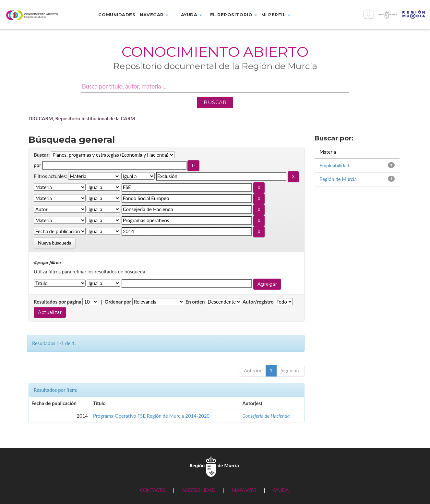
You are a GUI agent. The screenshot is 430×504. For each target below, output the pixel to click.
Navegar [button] (154, 15)
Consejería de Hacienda (266, 416)
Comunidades (117, 15)
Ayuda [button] (191, 15)
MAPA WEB (244, 490)
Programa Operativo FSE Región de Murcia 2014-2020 (151, 416)
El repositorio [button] (234, 15)
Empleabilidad (334, 165)
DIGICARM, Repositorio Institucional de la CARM (82, 118)
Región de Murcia (338, 179)
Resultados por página (58, 302)
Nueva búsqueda (55, 243)
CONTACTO (153, 490)
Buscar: (42, 155)
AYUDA (280, 490)
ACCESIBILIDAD (198, 490)
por (37, 165)
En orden (195, 302)
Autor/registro (258, 302)
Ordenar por (118, 302)
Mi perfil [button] (276, 15)
